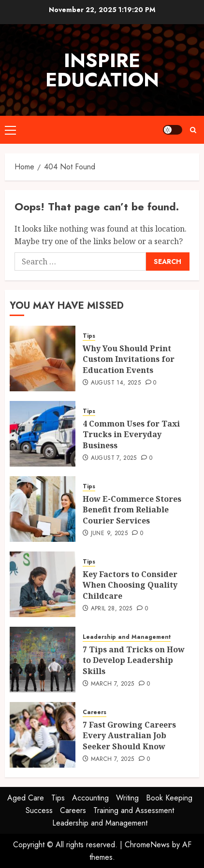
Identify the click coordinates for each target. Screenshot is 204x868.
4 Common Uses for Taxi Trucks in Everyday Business (131, 434)
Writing (127, 798)
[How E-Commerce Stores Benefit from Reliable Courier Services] (43, 509)
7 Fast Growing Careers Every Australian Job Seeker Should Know (129, 736)
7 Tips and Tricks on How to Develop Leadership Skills (134, 660)
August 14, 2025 (116, 383)
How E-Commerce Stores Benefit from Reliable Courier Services (132, 510)
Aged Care (26, 798)
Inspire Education (102, 70)
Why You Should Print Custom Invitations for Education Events (129, 359)
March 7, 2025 (113, 684)
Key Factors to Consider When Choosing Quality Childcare (130, 585)
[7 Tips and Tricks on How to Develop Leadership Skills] (43, 660)
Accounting (90, 798)
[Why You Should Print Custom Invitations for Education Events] (43, 358)
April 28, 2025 (112, 609)
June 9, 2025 (109, 534)
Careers (95, 712)
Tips (89, 336)
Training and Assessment (134, 810)
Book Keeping (169, 798)
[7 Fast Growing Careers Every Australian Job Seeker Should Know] (43, 735)
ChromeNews (147, 845)
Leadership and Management (127, 637)
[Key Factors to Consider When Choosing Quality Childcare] (43, 584)
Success (39, 810)
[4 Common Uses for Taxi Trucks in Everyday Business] (43, 434)
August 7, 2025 (114, 458)
